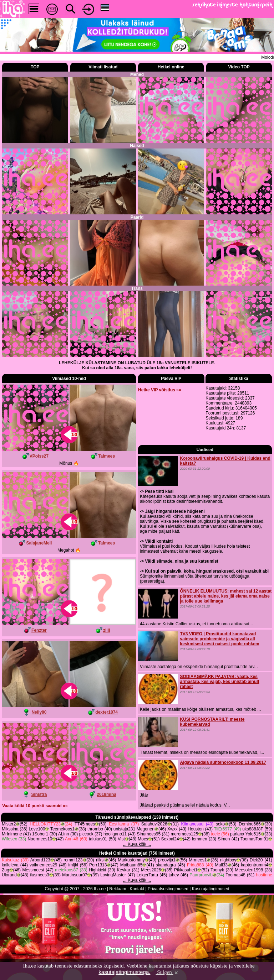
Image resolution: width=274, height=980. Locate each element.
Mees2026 (151, 887)
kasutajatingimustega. (124, 972)
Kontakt (137, 906)
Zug (6, 887)
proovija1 (167, 877)
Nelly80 (39, 712)
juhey (174, 892)
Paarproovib (201, 892)
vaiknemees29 (43, 882)
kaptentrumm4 (255, 882)
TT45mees (85, 841)
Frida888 (195, 882)
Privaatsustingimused (168, 906)
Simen (224, 856)
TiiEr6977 (223, 846)
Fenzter (39, 630)
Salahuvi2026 (154, 841)
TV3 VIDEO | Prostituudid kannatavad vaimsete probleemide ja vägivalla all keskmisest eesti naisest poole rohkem (219, 656)
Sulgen (167, 972)
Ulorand (9, 892)
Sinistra (39, 794)
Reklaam (118, 906)
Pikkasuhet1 (186, 887)
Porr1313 (98, 882)
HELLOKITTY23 (45, 841)
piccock (86, 851)
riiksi (100, 877)
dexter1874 (106, 712)
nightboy (228, 877)
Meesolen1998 (249, 887)
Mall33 (221, 882)
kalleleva (10, 882)
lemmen (200, 856)
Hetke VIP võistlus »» (160, 456)
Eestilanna (119, 841)
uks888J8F (253, 846)
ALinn (64, 851)
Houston (196, 846)
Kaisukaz (11, 877)
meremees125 (184, 851)
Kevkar (124, 887)
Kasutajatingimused (211, 906)
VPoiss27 (39, 456)
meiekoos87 (67, 887)
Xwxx (172, 846)
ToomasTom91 (254, 856)
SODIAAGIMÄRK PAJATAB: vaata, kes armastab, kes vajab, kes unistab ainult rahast (219, 699)
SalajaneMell (39, 543)
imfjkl (73, 882)
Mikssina (10, 846)
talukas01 (98, 856)
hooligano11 (115, 851)
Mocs (143, 856)
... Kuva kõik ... (137, 861)
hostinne (264, 892)
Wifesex (9, 856)
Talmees (106, 456)
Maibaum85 (131, 882)
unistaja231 (124, 846)
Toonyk (217, 887)
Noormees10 (40, 856)
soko (220, 841)
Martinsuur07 (75, 892)
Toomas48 (235, 892)
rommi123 (73, 877)
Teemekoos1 (62, 846)
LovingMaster (113, 892)
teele (215, 851)
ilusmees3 (40, 892)
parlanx (237, 851)
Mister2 (9, 841)
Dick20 (256, 877)
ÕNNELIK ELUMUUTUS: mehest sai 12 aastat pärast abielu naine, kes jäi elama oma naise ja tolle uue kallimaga (226, 613)
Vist (121, 856)
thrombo (95, 846)
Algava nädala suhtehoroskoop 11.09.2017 (223, 779)
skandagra (166, 882)
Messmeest (33, 887)
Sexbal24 (170, 856)
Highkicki (97, 887)
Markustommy (131, 877)
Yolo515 (253, 851)
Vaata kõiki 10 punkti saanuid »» (35, 806)
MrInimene (12, 851)
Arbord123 (40, 877)
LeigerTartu (147, 892)
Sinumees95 (149, 851)
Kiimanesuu (192, 841)
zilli (106, 630)
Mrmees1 (198, 877)
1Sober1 (40, 851)
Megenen (146, 846)
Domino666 (250, 841)
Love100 (37, 846)
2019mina (106, 794)
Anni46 (72, 856)
